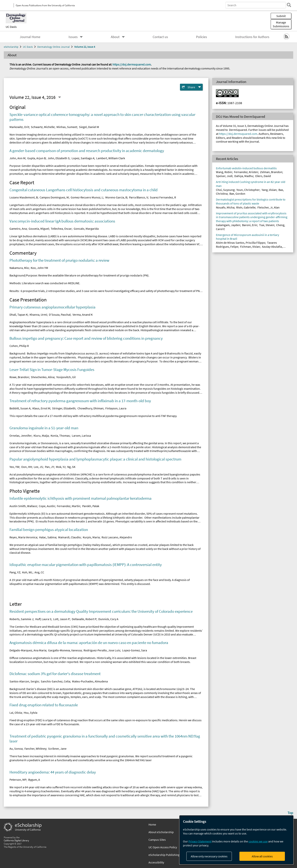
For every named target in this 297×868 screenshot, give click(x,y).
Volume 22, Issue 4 (85, 47)
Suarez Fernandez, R (163, 197)
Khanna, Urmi (38, 315)
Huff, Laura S (43, 619)
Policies (202, 37)
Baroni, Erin (250, 225)
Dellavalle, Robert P (84, 619)
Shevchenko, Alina (43, 377)
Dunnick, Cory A (108, 619)
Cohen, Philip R (19, 346)
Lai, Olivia (16, 713)
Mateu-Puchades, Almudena (90, 681)
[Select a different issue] (59, 97)
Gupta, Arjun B (36, 158)
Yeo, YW (14, 467)
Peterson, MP (18, 780)
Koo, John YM (39, 268)
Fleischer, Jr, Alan (268, 207)
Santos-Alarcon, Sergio (24, 681)
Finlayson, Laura (116, 408)
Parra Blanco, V (138, 197)
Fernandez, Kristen (246, 172)
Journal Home (30, 37)
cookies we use (258, 841)
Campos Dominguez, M (54, 197)
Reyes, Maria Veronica (23, 537)
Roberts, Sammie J (21, 619)
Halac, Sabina (48, 537)
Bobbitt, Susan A (20, 408)
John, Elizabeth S (59, 158)
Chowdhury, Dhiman (90, 408)
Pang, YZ (15, 572)
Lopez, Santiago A (83, 158)
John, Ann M (17, 158)
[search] (288, 5)
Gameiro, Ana (18, 229)
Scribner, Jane (57, 749)
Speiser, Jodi (224, 176)
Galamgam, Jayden (228, 225)
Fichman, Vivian (250, 247)
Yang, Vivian (269, 190)
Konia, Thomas (60, 436)
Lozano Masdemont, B (24, 197)
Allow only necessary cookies (209, 856)
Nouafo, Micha (225, 207)
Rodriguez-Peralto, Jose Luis (102, 650)
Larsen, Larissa (81, 436)
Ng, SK (71, 467)
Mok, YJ (61, 467)
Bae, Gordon (237, 194)
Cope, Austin (47, 506)
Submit (281, 16)
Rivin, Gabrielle (246, 207)
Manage (281, 24)
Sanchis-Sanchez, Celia (55, 681)
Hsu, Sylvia (30, 713)
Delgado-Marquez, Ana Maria (28, 650)
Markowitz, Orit (19, 127)
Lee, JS (38, 467)
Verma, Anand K (83, 315)
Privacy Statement (200, 841)
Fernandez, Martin (68, 506)
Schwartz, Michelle (43, 127)
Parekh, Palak (91, 506)
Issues (73, 37)
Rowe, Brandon (19, 377)
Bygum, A (34, 780)
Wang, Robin (224, 172)
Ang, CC (39, 572)
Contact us (160, 37)
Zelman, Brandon (271, 172)
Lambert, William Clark (111, 158)
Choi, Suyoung (225, 190)
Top (290, 813)
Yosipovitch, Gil (66, 377)
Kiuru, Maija (41, 436)
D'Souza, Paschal (60, 315)
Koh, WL (27, 572)
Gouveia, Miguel (39, 229)
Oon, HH (27, 467)
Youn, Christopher (248, 190)
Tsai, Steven (267, 225)
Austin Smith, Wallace (23, 506)
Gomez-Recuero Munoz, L (87, 197)
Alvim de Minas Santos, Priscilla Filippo (241, 243)
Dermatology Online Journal (54, 47)
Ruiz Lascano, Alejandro (117, 537)
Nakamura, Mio (19, 268)
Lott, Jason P (61, 619)
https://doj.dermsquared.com (132, 64)
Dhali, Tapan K (19, 315)
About (115, 37)
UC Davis (11, 27)
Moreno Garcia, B (116, 197)
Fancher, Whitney (35, 749)
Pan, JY (49, 467)
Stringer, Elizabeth (64, 408)
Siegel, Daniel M (89, 127)
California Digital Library (16, 840)
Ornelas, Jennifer (21, 436)
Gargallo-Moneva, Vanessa (65, 650)
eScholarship (11, 47)
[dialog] (236, 840)
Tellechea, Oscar (61, 229)
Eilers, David (263, 176)
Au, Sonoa (16, 749)
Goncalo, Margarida (86, 229)
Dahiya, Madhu (244, 176)
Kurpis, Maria (91, 537)
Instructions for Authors (252, 37)
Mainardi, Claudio (69, 537)
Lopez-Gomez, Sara (135, 650)
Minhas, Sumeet (67, 127)
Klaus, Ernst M (41, 408)
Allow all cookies (262, 856)
